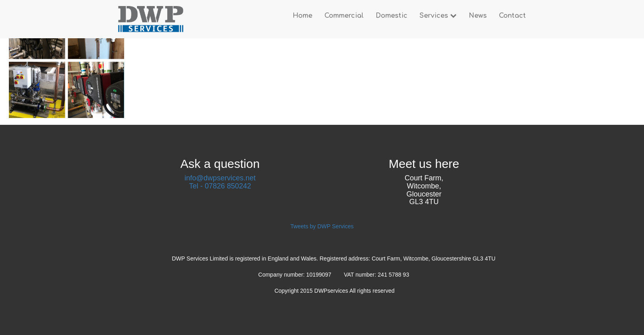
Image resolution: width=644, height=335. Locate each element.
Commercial (344, 16)
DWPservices (332, 291)
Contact (512, 16)
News (478, 16)
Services (438, 16)
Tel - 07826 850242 (220, 186)
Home (302, 16)
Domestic (392, 16)
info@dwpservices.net (220, 178)
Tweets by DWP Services (322, 226)
